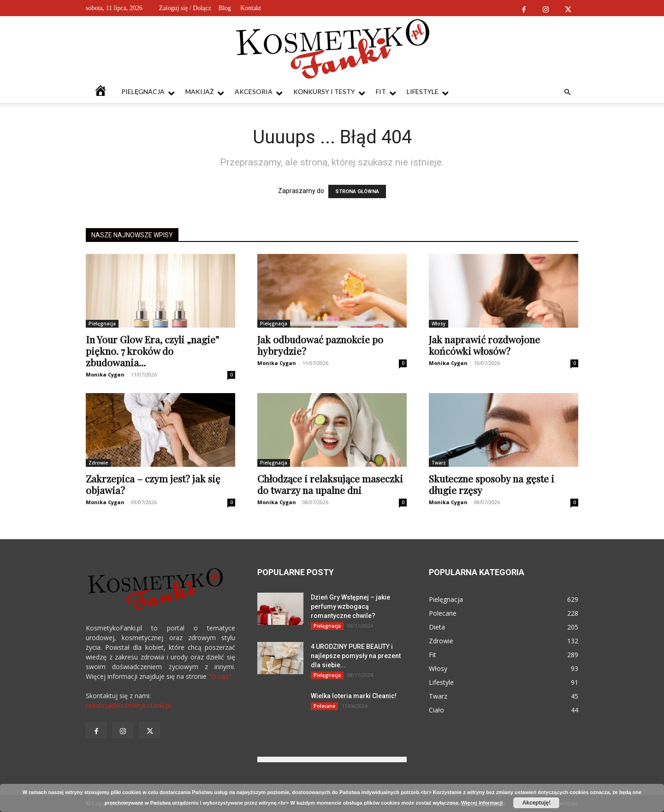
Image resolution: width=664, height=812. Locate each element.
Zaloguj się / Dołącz (185, 8)
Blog (225, 8)
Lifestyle (428, 92)
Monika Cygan (105, 374)
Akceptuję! (537, 803)
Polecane (324, 706)
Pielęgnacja (148, 92)
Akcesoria (259, 92)
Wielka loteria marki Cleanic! (354, 696)
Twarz (439, 463)
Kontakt (251, 8)
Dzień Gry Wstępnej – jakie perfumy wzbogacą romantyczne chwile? (350, 606)
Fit (386, 92)
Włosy (439, 324)
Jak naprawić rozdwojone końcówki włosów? (484, 345)
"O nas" (220, 676)
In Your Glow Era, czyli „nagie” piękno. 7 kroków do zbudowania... (152, 351)
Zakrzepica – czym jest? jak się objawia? (153, 484)
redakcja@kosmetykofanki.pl (128, 705)
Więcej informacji (482, 803)
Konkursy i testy (329, 92)
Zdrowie (98, 463)
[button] (567, 92)
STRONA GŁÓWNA (357, 191)
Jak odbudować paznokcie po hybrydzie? (320, 345)
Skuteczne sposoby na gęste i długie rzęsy (492, 484)
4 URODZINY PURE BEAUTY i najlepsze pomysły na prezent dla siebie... (356, 656)
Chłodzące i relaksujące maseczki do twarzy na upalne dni (330, 484)
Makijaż (205, 92)
